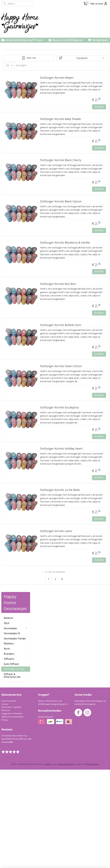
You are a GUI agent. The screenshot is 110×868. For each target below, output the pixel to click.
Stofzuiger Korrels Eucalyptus (83, 541)
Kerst (7, 102)
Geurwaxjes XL (12, 86)
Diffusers (9, 112)
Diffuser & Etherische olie (12, 128)
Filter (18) (52, 58)
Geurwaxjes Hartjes (15, 91)
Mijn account (99, 4)
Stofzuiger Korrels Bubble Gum (89, 425)
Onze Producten (9, 799)
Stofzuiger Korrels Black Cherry (87, 192)
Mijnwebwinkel (93, 862)
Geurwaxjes (16, 81)
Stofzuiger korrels (14, 122)
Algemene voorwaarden (12, 815)
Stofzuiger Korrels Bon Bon (86, 367)
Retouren (6, 809)
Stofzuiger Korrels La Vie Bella (88, 657)
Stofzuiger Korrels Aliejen (88, 78)
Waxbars (9, 96)
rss (55, 862)
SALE (7, 76)
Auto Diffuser (11, 117)
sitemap (48, 862)
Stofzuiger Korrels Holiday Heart (89, 599)
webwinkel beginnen (66, 862)
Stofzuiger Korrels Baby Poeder (87, 134)
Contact (5, 802)
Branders (9, 107)
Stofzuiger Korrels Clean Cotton (87, 483)
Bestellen (99, 120)
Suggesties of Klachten (12, 812)
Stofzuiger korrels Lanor (88, 713)
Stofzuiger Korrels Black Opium (87, 251)
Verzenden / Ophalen (11, 805)
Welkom (8, 71)
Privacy (5, 818)
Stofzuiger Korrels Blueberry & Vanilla (84, 309)
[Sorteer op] (89, 58)
